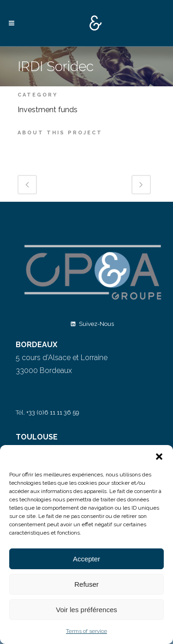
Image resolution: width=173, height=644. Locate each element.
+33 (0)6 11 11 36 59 (53, 412)
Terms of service (86, 631)
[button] (159, 457)
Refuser (86, 584)
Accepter (86, 559)
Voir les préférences (86, 610)
